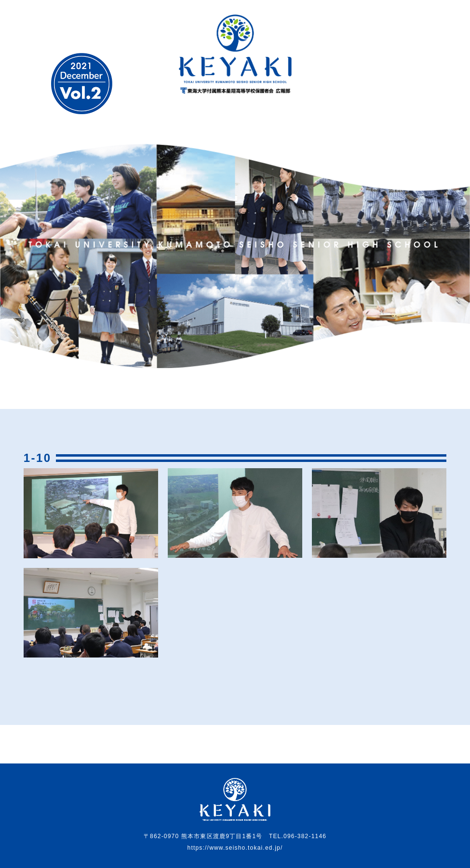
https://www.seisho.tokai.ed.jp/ (235, 848)
